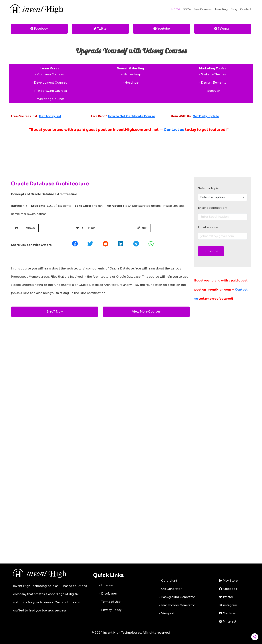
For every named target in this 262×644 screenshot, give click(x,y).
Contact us (174, 130)
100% (187, 9)
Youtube (162, 29)
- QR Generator (170, 589)
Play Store (228, 581)
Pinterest (228, 622)
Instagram (228, 605)
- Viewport (167, 613)
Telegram (223, 29)
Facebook (39, 29)
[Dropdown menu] (223, 197)
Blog (234, 9)
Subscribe (211, 251)
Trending (221, 9)
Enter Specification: (213, 208)
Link (142, 228)
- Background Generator (177, 597)
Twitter (101, 29)
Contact (246, 9)
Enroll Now (55, 312)
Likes (86, 228)
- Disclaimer (108, 594)
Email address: (209, 227)
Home (176, 9)
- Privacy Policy (110, 610)
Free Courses (203, 9)
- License (106, 585)
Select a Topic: (209, 188)
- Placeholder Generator (177, 605)
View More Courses (146, 312)
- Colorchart (168, 581)
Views (25, 228)
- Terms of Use (110, 602)
